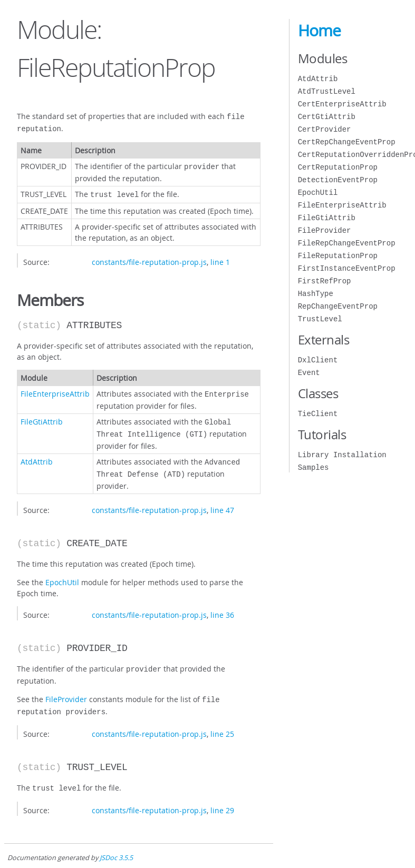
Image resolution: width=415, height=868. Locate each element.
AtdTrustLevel (327, 91)
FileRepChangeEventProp (347, 243)
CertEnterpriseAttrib (342, 104)
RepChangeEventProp (338, 306)
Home (319, 31)
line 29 (222, 797)
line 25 (222, 721)
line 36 (222, 605)
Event (309, 373)
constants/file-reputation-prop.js (149, 258)
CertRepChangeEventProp (347, 142)
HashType (316, 294)
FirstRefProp (325, 281)
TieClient (318, 414)
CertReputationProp (338, 167)
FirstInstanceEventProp (347, 268)
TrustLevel (320, 319)
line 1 (220, 258)
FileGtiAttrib (42, 416)
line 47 (222, 501)
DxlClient (318, 360)
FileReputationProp (338, 256)
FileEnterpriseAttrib (55, 389)
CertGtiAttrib (327, 117)
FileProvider (66, 689)
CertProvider (325, 129)
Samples (313, 467)
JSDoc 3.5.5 (116, 844)
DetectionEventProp (338, 180)
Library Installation (342, 455)
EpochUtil (62, 573)
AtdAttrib (37, 454)
